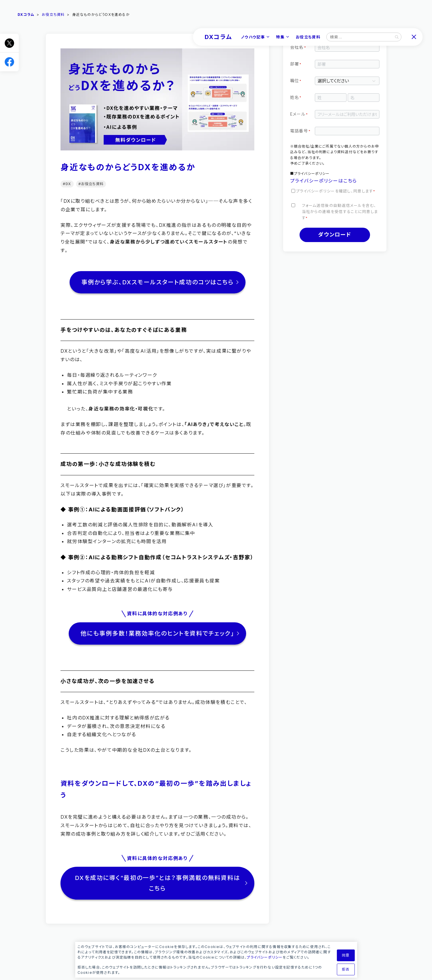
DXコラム (218, 37)
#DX (67, 184)
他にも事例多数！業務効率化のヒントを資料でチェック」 (157, 633)
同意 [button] (346, 955)
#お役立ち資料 (91, 184)
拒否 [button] (346, 969)
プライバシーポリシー (265, 957)
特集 (280, 37)
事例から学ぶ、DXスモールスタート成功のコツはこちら (157, 282)
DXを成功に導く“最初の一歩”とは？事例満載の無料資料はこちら (157, 883)
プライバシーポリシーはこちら (324, 181)
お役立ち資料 (308, 37)
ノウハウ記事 (253, 37)
